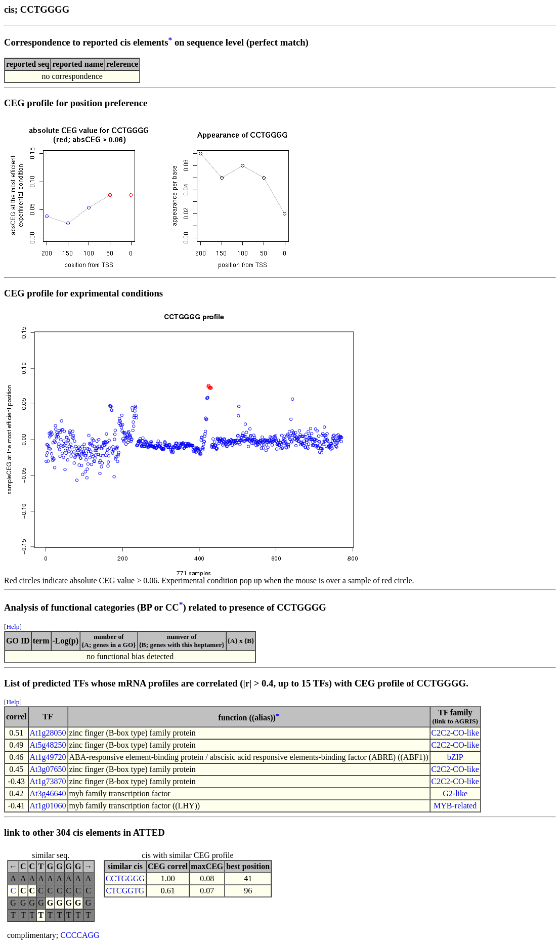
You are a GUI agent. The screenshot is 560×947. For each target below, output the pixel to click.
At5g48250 (48, 745)
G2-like (455, 793)
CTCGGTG (125, 891)
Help (13, 627)
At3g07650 (48, 769)
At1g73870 (48, 781)
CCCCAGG (80, 935)
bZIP (455, 757)
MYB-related (455, 806)
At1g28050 (48, 733)
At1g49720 (48, 757)
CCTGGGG (125, 878)
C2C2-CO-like (455, 733)
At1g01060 (48, 806)
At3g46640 (48, 793)
